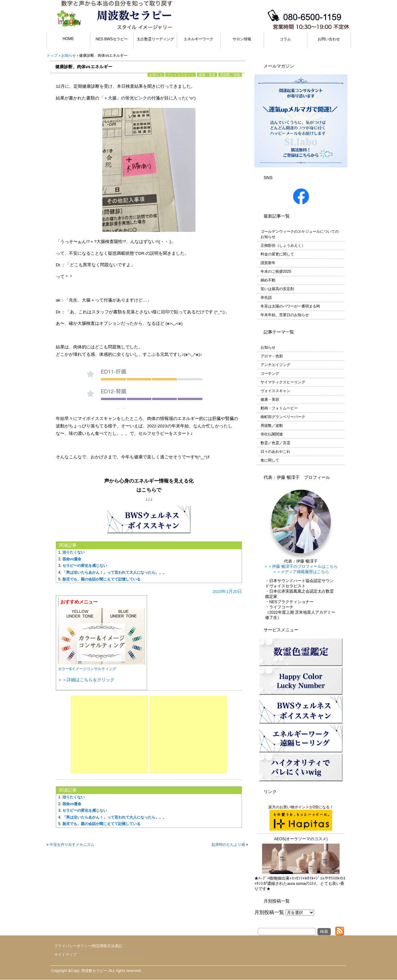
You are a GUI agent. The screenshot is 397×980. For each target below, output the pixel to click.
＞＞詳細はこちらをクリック (86, 680)
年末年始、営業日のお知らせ (285, 315)
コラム (285, 39)
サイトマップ (65, 955)
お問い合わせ (329, 39)
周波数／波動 (230, 75)
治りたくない (74, 552)
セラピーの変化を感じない (85, 566)
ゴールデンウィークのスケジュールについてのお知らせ (300, 234)
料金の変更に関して (277, 254)
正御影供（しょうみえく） (283, 245)
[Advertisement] (109, 735)
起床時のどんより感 (228, 845)
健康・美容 (207, 75)
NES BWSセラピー (112, 39)
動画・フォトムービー (279, 408)
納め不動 (268, 280)
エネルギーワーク (198, 39)
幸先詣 (266, 298)
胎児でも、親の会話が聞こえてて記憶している (101, 579)
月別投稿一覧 (269, 912)
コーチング (270, 373)
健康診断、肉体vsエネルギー (84, 67)
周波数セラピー (94, 971)
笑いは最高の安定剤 (277, 289)
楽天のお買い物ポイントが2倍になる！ (301, 818)
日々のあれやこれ (275, 452)
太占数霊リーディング (155, 39)
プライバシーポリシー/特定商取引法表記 (88, 946)
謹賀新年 (268, 263)
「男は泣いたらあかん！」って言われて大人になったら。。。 (114, 572)
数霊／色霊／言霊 (275, 443)
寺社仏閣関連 (272, 434)
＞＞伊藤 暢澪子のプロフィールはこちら (301, 567)
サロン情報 (242, 39)
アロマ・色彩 (272, 356)
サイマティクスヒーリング (283, 382)
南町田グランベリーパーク (283, 417)
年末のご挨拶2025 (276, 271)
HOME (68, 39)
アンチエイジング (275, 365)
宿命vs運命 (72, 559)
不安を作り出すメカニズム (72, 845)
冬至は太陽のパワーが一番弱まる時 (290, 306)
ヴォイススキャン (181, 75)
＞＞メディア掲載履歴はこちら (301, 572)
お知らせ (156, 75)
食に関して (270, 460)
